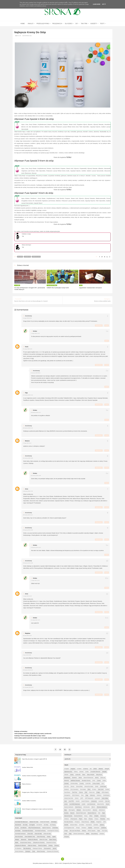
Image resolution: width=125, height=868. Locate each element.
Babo (84, 775)
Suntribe (96, 825)
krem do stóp (36, 257)
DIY (77, 24)
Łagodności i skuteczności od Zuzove (90, 288)
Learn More (97, 4)
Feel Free (75, 792)
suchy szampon (19, 851)
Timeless (84, 828)
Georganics (67, 795)
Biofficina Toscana (75, 780)
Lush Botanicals (91, 804)
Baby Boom (99, 775)
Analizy (31, 24)
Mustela (66, 813)
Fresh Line (92, 792)
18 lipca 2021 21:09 (27, 636)
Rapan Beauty (85, 822)
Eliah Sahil (101, 789)
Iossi (65, 801)
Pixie (85, 819)
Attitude (66, 775)
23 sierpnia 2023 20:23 (28, 670)
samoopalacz (47, 848)
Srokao (35, 331)
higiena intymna (46, 828)
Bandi (80, 778)
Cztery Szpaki (96, 783)
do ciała (25, 825)
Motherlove (102, 810)
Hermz (77, 798)
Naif (99, 813)
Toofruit (90, 828)
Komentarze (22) (27, 36)
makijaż (17, 839)
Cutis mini (88, 783)
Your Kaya (105, 831)
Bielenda (67, 780)
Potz (108, 819)
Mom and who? (87, 810)
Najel (104, 813)
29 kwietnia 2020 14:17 (36, 412)
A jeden (79, 769)
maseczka (24, 839)
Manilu (108, 804)
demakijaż (54, 822)
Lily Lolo (107, 801)
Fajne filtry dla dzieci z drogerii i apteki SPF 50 (34, 759)
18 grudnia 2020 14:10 (28, 515)
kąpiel (54, 837)
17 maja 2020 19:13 (27, 443)
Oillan (91, 816)
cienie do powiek (45, 822)
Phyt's (81, 819)
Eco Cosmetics (74, 789)
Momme (95, 810)
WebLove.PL (89, 863)
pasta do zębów (42, 845)
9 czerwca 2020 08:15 (36, 373)
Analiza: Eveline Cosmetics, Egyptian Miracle (34, 776)
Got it (104, 4)
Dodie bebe (103, 786)
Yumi (66, 834)
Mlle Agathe (72, 810)
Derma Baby (79, 786)
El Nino (94, 789)
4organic (73, 769)
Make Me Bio (101, 804)
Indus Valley (105, 798)
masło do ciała (43, 839)
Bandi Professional (88, 778)
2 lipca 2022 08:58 (27, 655)
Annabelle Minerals (95, 772)
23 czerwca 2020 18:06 (28, 458)
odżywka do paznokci (39, 842)
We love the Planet (75, 831)
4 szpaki (66, 769)
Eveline (107, 789)
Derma (72, 786)
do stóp (20, 257)
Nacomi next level (81, 813)
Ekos (89, 789)
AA (91, 769)
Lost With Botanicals (75, 804)
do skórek (39, 825)
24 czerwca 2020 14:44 (36, 476)
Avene (72, 775)
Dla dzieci (69, 24)
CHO (94, 780)
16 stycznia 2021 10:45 (28, 563)
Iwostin (78, 801)
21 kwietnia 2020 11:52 (28, 395)
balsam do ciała (52, 285)
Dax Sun (66, 786)
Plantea (91, 819)
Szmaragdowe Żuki (69, 828)
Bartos (97, 778)
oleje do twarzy (32, 845)
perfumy (57, 845)
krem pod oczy (41, 837)
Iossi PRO (71, 801)
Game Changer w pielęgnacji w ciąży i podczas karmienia (37, 809)
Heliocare (92, 795)
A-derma (86, 769)
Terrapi (78, 828)
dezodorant (18, 825)
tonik (34, 851)
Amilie (87, 772)
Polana (96, 819)
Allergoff (107, 769)
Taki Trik (84, 24)
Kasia (27, 347)
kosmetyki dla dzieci (28, 831)
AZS (81, 285)
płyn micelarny (27, 848)
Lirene (66, 804)
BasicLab (103, 778)
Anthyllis (104, 772)
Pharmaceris (74, 819)
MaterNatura (78, 807)
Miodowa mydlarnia (102, 807)
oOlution (102, 834)
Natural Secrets (68, 816)
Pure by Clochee (69, 822)
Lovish (84, 804)
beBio (88, 834)
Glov (82, 795)
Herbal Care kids (69, 798)
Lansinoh (101, 801)
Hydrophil (97, 798)
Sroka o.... (52, 863)
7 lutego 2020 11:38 (35, 333)
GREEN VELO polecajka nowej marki (58, 288)
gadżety (94, 24)
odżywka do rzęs (51, 842)
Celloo (104, 780)
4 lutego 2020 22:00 (27, 318)
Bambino (74, 778)
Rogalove (99, 822)
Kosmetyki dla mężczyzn (21, 822)
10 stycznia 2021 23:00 (28, 530)
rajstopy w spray (37, 848)
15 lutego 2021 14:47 (35, 620)
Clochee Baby (74, 783)
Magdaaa (28, 633)
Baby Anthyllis (91, 775)
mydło (17, 842)
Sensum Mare (74, 825)
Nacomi (72, 813)
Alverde (81, 772)
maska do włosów (33, 839)
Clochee (66, 783)
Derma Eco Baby (89, 786)
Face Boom (67, 792)
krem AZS (30, 834)
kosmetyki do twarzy (53, 831)
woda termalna (41, 851)
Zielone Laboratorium (79, 834)
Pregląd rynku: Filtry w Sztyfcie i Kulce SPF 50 (34, 792)
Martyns (27, 441)
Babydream (67, 778)
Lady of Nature (85, 801)
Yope (99, 831)
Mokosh (79, 810)
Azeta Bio (78, 775)
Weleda (84, 831)
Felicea (81, 792)
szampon (28, 851)
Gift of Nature (76, 795)
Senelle (66, 825)
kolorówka (55, 828)
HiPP (82, 798)
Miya (65, 810)
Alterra (76, 772)
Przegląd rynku (43, 24)
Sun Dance (89, 825)
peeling (50, 845)
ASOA (95, 769)
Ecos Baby (83, 789)
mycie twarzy (53, 839)
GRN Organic (105, 792)
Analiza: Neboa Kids (27, 767)
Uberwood (96, 828)
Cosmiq (82, 783)
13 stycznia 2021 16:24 (36, 547)
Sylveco (102, 825)
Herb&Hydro (106, 795)
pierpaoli (67, 837)
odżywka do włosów (20, 845)
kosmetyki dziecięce (20, 834)
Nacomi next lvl (92, 813)
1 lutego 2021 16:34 (27, 596)
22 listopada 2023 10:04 (28, 687)
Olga (26, 393)
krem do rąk (38, 834)
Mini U (93, 807)
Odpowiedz (99, 325)
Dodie (97, 786)
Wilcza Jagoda (92, 831)
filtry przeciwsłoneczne (34, 828)
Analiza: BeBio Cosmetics (29, 801)
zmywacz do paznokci (53, 851)
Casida (99, 780)
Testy (102, 24)
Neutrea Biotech (78, 816)
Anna (27, 489)
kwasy (49, 837)
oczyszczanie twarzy (26, 842)
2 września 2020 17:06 (28, 491)
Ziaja (70, 834)
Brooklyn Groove (86, 780)
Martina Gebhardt (69, 807)
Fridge (98, 792)
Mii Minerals (87, 807)
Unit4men (104, 828)
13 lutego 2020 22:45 (27, 349)
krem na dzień (19, 837)
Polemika (103, 819)
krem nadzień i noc (30, 837)
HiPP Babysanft (89, 798)
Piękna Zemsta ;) (27, 784)
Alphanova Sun (68, 772)
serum (55, 848)
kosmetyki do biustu (40, 831)
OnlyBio (96, 816)
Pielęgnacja (57, 24)
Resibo (93, 822)
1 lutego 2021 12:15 (35, 580)
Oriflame (66, 819)
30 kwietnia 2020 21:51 (28, 428)
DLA (103, 783)
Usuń (107, 325)
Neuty (86, 816)
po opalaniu (18, 848)
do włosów (24, 828)
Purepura (77, 822)
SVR (104, 822)
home (23, 24)
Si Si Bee (82, 825)
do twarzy (53, 825)
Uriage (66, 831)
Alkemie (101, 769)
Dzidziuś (66, 789)
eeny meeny (94, 834)
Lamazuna (94, 801)
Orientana (103, 816)
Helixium (99, 795)
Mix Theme (73, 863)
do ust (17, 828)
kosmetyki (27, 257)
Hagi (87, 795)
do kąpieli (32, 825)
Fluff (86, 792)
